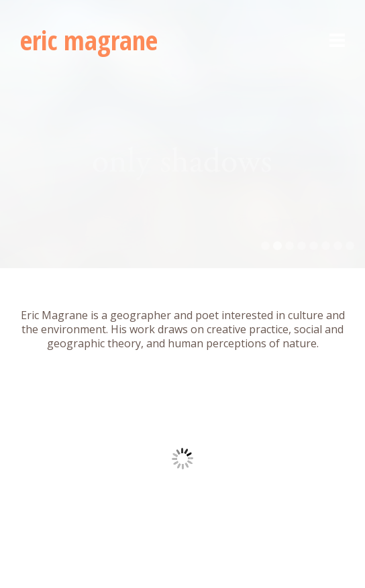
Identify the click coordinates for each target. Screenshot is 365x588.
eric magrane (89, 40)
